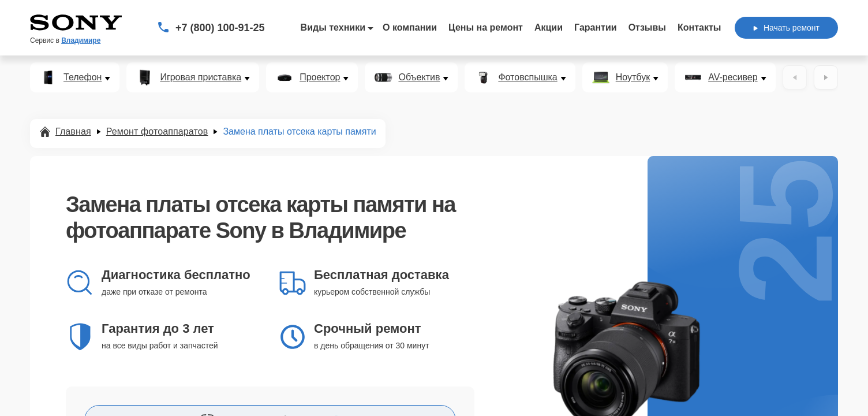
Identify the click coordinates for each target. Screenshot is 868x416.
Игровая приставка (201, 77)
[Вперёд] (826, 77)
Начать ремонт (786, 28)
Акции (549, 27)
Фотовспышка (527, 77)
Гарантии (596, 27)
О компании (410, 27)
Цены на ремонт (486, 27)
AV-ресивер (733, 77)
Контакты (699, 27)
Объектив (419, 77)
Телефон (83, 77)
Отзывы (647, 27)
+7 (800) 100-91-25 (220, 28)
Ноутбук (633, 77)
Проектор (320, 77)
